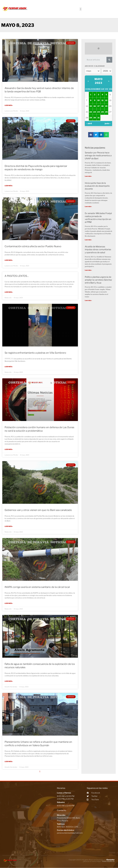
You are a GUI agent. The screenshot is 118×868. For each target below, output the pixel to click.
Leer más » (9, 105)
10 (98, 100)
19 (106, 106)
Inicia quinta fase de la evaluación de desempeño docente (97, 186)
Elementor (111, 859)
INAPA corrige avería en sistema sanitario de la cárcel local (37, 587)
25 (102, 112)
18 (102, 106)
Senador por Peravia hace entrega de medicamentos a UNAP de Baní (98, 155)
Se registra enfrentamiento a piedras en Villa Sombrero (35, 353)
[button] (81, 9)
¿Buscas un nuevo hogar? (99, 861)
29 (91, 118)
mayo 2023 (98, 81)
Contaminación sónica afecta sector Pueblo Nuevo (33, 246)
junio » (108, 123)
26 (106, 112)
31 (98, 118)
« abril (89, 123)
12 (106, 100)
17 (99, 106)
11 (102, 100)
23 (95, 112)
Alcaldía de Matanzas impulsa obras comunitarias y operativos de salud (98, 249)
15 (91, 106)
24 (99, 112)
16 (95, 106)
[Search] (109, 60)
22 (91, 112)
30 (95, 118)
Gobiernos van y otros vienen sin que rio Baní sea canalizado (38, 510)
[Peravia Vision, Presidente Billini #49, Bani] (29, 816)
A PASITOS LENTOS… (17, 276)
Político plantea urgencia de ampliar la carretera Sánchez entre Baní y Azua (98, 280)
